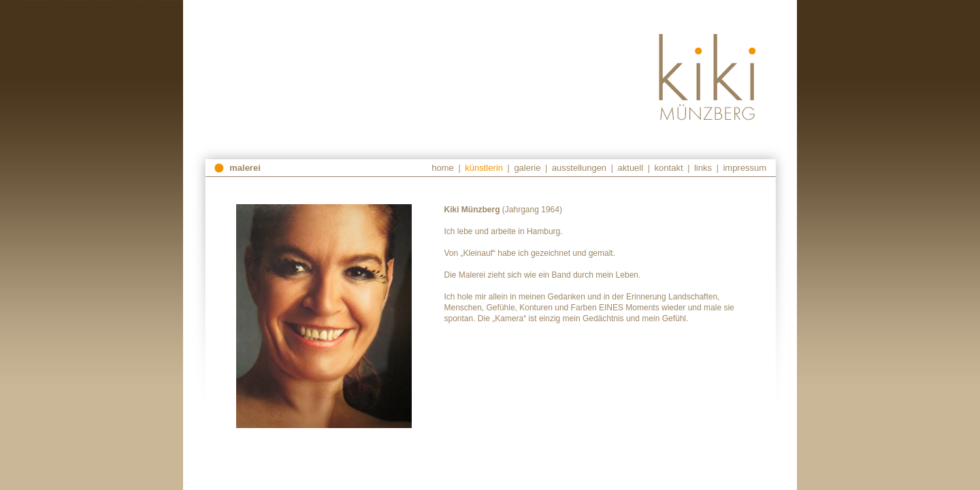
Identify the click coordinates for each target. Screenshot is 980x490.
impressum (745, 168)
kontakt (669, 168)
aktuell (631, 168)
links (703, 168)
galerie (527, 168)
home (443, 168)
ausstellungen (579, 168)
